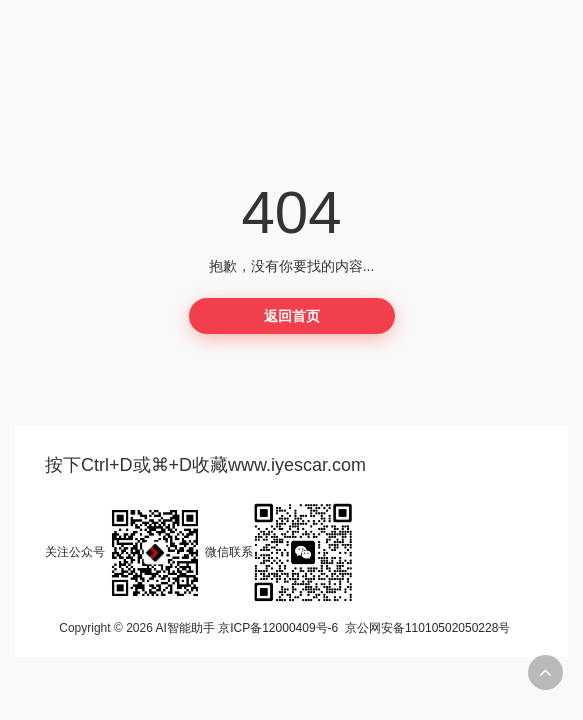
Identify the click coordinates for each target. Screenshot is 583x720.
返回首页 (292, 316)
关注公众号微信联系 (199, 552)
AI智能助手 (185, 628)
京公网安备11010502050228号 (427, 628)
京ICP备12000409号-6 (278, 628)
